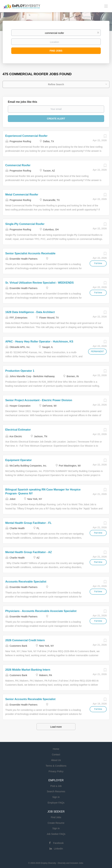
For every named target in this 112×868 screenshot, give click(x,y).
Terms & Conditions (56, 766)
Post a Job (56, 786)
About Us (56, 760)
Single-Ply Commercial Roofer (25, 224)
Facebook (58, 843)
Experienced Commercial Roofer (26, 136)
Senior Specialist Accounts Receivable (30, 253)
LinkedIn (58, 849)
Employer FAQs (56, 803)
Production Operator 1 (20, 371)
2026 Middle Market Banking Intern (28, 670)
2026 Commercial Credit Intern (25, 640)
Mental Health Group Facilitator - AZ (29, 552)
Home (56, 749)
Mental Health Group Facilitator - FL (28, 523)
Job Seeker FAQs (56, 834)
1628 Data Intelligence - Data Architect (30, 312)
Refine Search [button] (56, 84)
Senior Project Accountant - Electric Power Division (39, 400)
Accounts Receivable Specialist (26, 582)
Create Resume (56, 823)
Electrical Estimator (18, 430)
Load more (56, 727)
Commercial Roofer (18, 165)
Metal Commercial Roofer (22, 195)
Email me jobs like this (23, 102)
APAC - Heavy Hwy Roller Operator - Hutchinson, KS (39, 342)
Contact (56, 755)
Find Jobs (56, 51)
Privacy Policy (56, 771)
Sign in (56, 797)
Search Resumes (56, 791)
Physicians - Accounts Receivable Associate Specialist (41, 611)
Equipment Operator (19, 460)
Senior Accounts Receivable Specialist (30, 699)
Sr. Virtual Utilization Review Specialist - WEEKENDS (40, 283)
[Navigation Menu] (106, 6)
